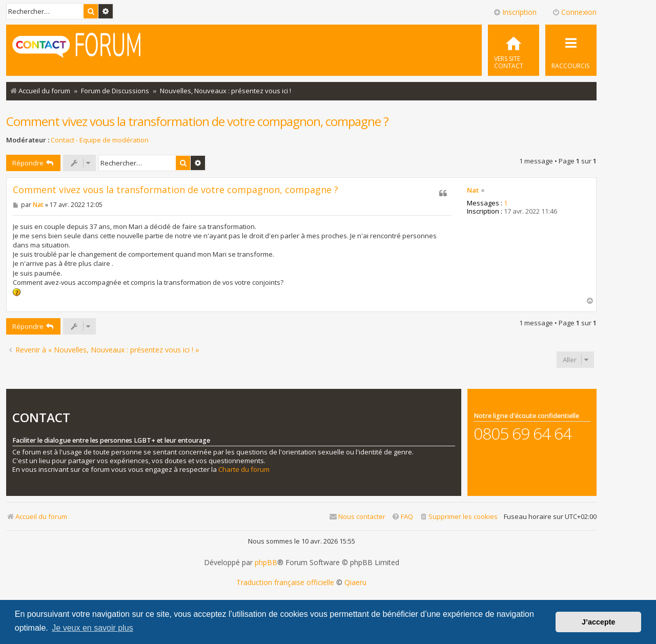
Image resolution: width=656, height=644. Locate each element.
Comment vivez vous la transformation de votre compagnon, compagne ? (197, 121)
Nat (473, 191)
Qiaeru (355, 583)
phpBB (266, 563)
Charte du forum (244, 470)
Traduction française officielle (285, 583)
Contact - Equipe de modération (100, 140)
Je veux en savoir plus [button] (92, 628)
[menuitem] (514, 50)
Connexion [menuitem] (574, 12)
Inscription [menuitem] (515, 12)
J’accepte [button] (599, 622)
